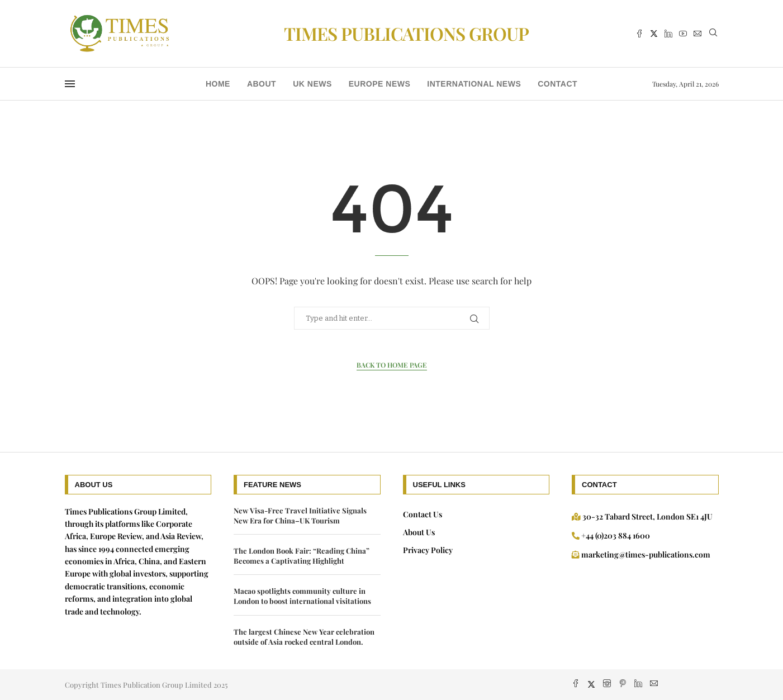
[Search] (713, 34)
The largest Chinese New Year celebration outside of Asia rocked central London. (304, 637)
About (262, 84)
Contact (557, 84)
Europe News (380, 84)
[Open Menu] (70, 84)
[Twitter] (654, 34)
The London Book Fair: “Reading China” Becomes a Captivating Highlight (302, 556)
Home (218, 84)
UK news (312, 84)
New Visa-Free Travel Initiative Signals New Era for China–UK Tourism (300, 515)
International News (474, 84)
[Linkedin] (668, 34)
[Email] (697, 34)
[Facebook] (639, 34)
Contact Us (423, 514)
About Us (419, 532)
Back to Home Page (392, 365)
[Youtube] (683, 34)
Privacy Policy (428, 550)
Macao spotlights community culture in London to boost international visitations (302, 596)
